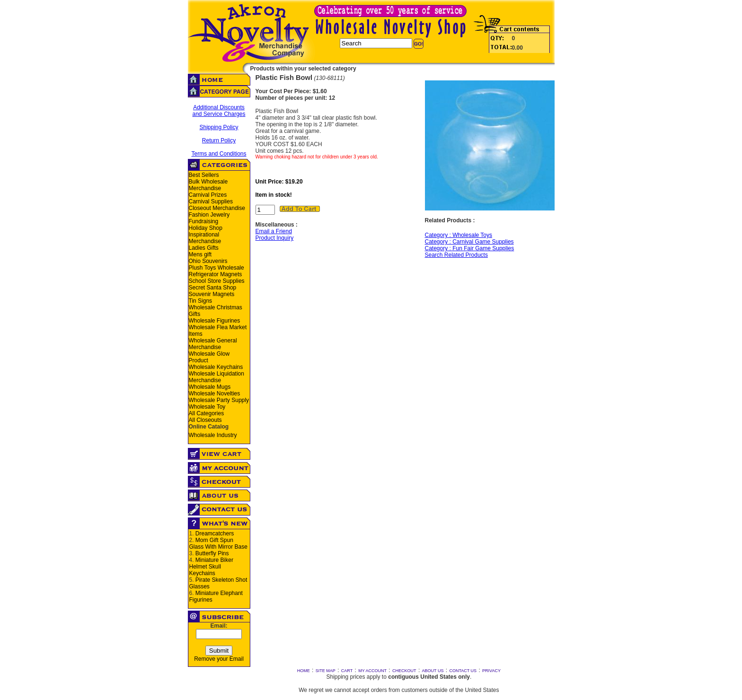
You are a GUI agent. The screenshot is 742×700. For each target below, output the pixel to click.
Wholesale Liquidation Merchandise (216, 377)
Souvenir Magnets (212, 294)
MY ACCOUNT (372, 671)
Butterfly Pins (212, 553)
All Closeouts (205, 420)
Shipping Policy (219, 127)
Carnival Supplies (211, 201)
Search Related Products (456, 255)
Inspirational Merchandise (205, 238)
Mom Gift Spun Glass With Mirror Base (218, 543)
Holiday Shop (206, 228)
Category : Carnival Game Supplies (469, 242)
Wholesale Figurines (215, 321)
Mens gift (200, 254)
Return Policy (219, 140)
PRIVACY (491, 671)
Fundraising (204, 221)
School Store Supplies (217, 281)
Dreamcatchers (215, 534)
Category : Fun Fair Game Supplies (470, 248)
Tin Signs (201, 301)
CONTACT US (463, 671)
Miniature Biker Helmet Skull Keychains (211, 567)
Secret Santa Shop (213, 288)
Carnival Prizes (208, 195)
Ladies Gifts (204, 248)
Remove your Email (219, 659)
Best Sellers (204, 175)
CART (347, 671)
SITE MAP (326, 671)
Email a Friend (274, 231)
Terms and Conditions (219, 154)
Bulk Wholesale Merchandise (208, 185)
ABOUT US (433, 671)
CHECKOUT (404, 671)
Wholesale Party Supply (219, 400)
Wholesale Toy (207, 407)
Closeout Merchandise (217, 208)
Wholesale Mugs (210, 387)
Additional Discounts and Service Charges (219, 111)
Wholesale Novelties (215, 394)
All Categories (207, 413)
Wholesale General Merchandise (213, 344)
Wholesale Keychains (216, 367)
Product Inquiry (275, 238)
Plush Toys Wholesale (216, 268)
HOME (304, 671)
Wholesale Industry (213, 435)
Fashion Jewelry (209, 215)
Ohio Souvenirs (208, 261)
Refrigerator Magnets (216, 274)
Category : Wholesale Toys (459, 235)
